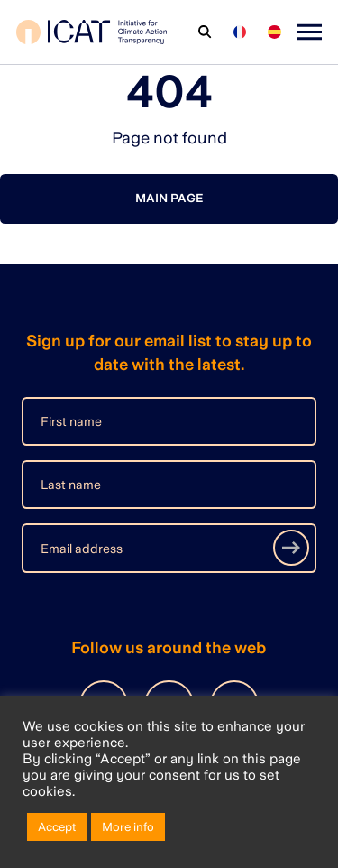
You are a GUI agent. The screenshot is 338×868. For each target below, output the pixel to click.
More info (128, 827)
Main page (169, 198)
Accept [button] (57, 827)
